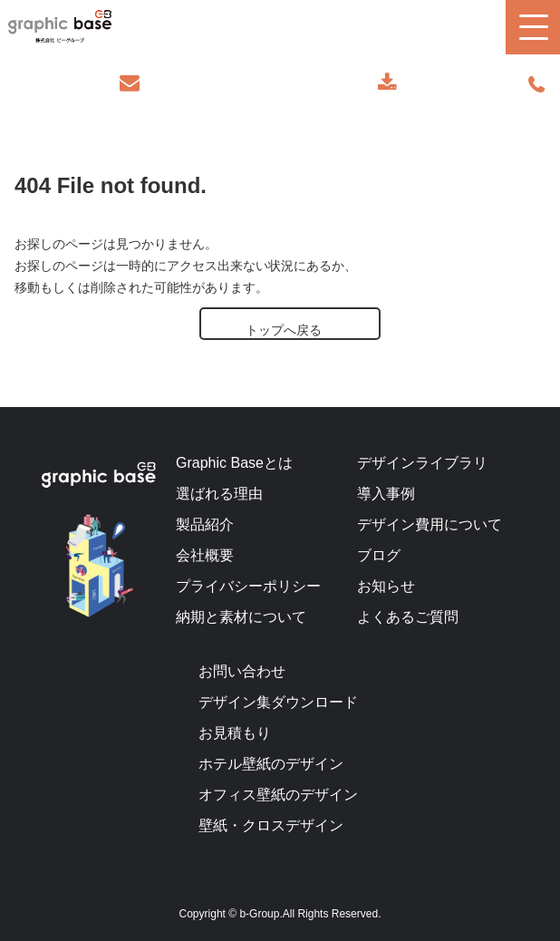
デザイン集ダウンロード (278, 702)
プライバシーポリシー (248, 586)
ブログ (379, 555)
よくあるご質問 (408, 617)
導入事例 (386, 494)
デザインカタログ (387, 83)
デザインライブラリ (422, 463)
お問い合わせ (131, 83)
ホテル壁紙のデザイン (271, 764)
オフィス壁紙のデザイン (278, 795)
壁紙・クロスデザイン (271, 825)
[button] (533, 27)
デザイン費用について (430, 524)
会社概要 (205, 555)
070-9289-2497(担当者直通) (536, 85)
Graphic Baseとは (234, 463)
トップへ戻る (284, 330)
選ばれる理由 (219, 494)
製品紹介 (205, 524)
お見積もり (235, 733)
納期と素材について (241, 617)
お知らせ (386, 586)
